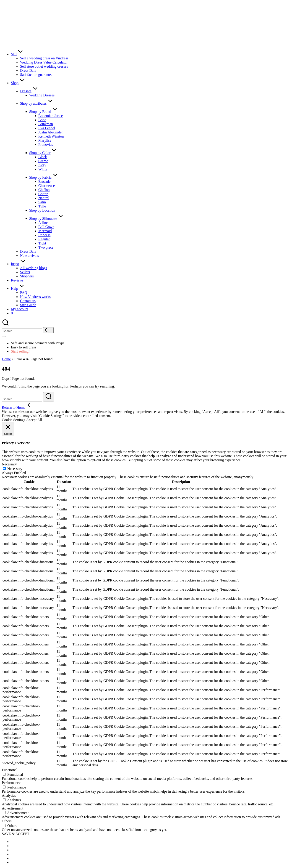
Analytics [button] (9, 795)
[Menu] (4, 337)
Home (6, 359)
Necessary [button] (9, 464)
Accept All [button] (34, 420)
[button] (48, 330)
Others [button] (7, 821)
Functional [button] (10, 770)
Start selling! (20, 351)
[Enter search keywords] (22, 399)
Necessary (15, 469)
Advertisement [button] (13, 808)
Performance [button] (11, 783)
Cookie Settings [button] (13, 420)
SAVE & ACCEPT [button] (16, 834)
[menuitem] (22, 842)
